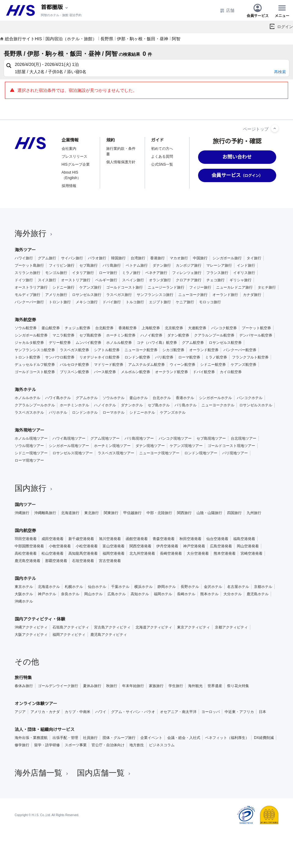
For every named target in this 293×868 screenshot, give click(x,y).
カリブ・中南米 (78, 712)
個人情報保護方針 (121, 162)
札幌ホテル (74, 587)
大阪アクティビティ (31, 635)
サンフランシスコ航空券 (35, 350)
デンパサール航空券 (256, 335)
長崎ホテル (186, 594)
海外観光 (195, 686)
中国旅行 (200, 258)
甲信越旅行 (132, 513)
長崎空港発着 (171, 553)
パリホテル (58, 412)
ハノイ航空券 (151, 335)
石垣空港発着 (83, 561)
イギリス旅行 (244, 273)
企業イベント (151, 738)
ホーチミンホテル (74, 405)
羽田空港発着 (26, 539)
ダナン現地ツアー (150, 446)
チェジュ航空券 (78, 328)
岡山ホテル (93, 594)
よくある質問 (162, 157)
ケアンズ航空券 (244, 365)
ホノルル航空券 (119, 343)
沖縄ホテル (24, 601)
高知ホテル (140, 594)
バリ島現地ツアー (139, 438)
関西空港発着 (140, 546)
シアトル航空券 (107, 350)
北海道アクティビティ (154, 627)
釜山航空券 (51, 328)
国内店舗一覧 (104, 773)
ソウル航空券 (26, 328)
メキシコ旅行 (87, 302)
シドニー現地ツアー (31, 453)
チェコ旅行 (215, 280)
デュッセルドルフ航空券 (35, 365)
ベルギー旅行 (106, 280)
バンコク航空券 (224, 328)
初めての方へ (162, 149)
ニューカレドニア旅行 (234, 287)
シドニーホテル (142, 412)
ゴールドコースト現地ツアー (231, 446)
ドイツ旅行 (24, 280)
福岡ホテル (163, 594)
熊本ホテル (209, 594)
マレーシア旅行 (219, 265)
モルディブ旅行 (27, 295)
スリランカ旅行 (27, 273)
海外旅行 (34, 233)
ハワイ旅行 (24, 258)
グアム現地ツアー (105, 438)
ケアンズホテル (173, 412)
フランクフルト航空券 (250, 357)
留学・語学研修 (47, 745)
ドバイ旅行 (112, 302)
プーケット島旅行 (29, 265)
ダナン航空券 (178, 335)
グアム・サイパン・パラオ (133, 712)
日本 (262, 712)
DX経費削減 (264, 738)
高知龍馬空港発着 (83, 553)
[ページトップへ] (275, 128)
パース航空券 (105, 372)
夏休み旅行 (92, 686)
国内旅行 (34, 488)
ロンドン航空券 (137, 357)
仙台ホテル (97, 587)
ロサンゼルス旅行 (87, 295)
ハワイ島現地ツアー (69, 438)
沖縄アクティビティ (31, 627)
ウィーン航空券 (183, 365)
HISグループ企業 (76, 164)
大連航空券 (197, 328)
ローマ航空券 (189, 357)
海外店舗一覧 (42, 773)
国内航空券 (25, 531)
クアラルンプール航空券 (214, 335)
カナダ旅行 (252, 295)
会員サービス (258, 10)
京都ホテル (263, 587)
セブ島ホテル (159, 405)
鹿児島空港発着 (27, 561)
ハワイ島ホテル (58, 398)
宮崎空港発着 (251, 553)
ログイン (285, 27)
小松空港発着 (87, 546)
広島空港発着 (221, 546)
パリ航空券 (164, 357)
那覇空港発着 (56, 561)
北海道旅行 (70, 513)
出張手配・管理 (65, 738)
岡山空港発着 (248, 546)
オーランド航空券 (204, 350)
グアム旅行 (47, 258)
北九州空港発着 (142, 553)
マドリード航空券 (109, 365)
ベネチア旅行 (156, 273)
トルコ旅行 (135, 302)
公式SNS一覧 (162, 164)
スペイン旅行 (133, 280)
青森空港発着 (164, 539)
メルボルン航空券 (136, 372)
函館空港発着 (137, 539)
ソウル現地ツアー (29, 446)
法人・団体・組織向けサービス (45, 729)
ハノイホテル (105, 405)
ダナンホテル (132, 405)
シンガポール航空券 (31, 335)
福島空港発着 (244, 539)
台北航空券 (104, 328)
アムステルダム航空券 (146, 365)
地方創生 (137, 745)
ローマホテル (114, 412)
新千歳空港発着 (81, 539)
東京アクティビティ (194, 627)
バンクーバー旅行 (29, 302)
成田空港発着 (52, 539)
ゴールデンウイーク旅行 (58, 686)
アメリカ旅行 (56, 295)
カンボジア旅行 (189, 265)
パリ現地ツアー (235, 453)
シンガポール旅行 (227, 258)
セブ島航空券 (90, 335)
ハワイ (101, 712)
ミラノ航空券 (216, 357)
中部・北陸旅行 (159, 513)
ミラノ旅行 (131, 273)
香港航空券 (128, 328)
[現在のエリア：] (55, 7)
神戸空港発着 (194, 546)
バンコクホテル (250, 398)
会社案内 (69, 149)
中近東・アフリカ (239, 712)
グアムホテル (87, 398)
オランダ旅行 (160, 280)
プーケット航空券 (256, 328)
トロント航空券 (27, 357)
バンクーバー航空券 (240, 350)
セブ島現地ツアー (211, 438)
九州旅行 (254, 513)
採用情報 (69, 186)
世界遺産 (215, 686)
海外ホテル (25, 390)
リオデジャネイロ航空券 (99, 357)
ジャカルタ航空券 (29, 343)
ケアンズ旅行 (90, 287)
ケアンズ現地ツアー (186, 446)
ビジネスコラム (162, 745)
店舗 (227, 11)
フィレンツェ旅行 (187, 273)
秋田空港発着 (190, 539)
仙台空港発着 (217, 539)
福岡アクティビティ (69, 635)
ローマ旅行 (108, 273)
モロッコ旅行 (210, 302)
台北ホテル (162, 398)
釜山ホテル (139, 398)
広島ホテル (117, 594)
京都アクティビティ (231, 627)
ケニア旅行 (185, 302)
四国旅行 (234, 513)
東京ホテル (24, 587)
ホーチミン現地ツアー (112, 446)
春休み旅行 (24, 686)
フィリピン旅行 (62, 265)
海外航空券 (25, 320)
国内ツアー (25, 505)
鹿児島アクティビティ (109, 635)
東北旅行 (92, 513)
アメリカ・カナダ (45, 712)
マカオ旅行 (179, 258)
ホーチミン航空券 (121, 335)
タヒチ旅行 (267, 287)
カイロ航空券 (231, 372)
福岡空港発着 (114, 553)
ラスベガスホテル (29, 412)
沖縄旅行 (22, 513)
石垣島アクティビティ (71, 627)
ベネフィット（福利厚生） (227, 738)
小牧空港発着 (60, 546)
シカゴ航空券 (173, 350)
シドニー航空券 (213, 365)
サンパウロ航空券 (60, 357)
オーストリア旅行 (76, 280)
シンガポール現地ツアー (69, 446)
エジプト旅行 (160, 302)
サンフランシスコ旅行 (155, 295)
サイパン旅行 (72, 258)
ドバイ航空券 (204, 372)
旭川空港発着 (110, 539)
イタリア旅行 (83, 273)
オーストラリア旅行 (31, 287)
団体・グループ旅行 (119, 738)
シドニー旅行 (63, 287)
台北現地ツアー (244, 438)
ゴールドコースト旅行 (125, 287)
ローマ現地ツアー (29, 460)
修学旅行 (22, 745)
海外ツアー (25, 250)
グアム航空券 (193, 343)
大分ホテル (233, 594)
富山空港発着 (114, 546)
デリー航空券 (60, 343)
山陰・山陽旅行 (209, 513)
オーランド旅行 (225, 295)
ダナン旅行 (162, 265)
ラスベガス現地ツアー (116, 453)
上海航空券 (151, 328)
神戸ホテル (47, 594)
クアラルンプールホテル (35, 405)
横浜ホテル (143, 587)
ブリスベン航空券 (74, 372)
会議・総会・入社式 (184, 738)
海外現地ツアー (29, 430)
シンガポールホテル (215, 398)
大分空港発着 (198, 553)
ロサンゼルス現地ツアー (73, 453)
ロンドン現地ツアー (201, 453)
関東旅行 (111, 513)
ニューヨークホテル (218, 405)
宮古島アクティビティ (112, 627)
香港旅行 (157, 258)
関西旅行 (184, 513)
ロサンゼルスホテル (256, 405)
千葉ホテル (120, 587)
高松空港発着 (26, 553)
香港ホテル (185, 398)
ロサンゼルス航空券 (225, 343)
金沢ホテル (213, 587)
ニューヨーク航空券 (141, 350)
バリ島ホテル (186, 405)
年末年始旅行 (133, 686)
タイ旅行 (254, 258)
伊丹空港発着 (167, 546)
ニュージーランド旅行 (166, 287)
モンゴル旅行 (56, 273)
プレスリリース (74, 157)
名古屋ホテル (238, 587)
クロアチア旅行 (189, 280)
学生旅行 (176, 686)
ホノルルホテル (27, 398)
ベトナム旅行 (137, 265)
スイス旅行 (47, 280)
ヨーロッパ (211, 712)
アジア (20, 712)
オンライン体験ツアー (36, 704)
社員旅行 (90, 738)
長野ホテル (190, 587)
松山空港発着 (52, 553)
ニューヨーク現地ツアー (159, 453)
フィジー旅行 (200, 287)
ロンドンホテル (85, 412)
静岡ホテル (167, 587)
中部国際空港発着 (29, 546)
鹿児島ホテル (258, 594)
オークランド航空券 (172, 372)
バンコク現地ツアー (175, 438)
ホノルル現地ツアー (31, 438)
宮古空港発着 (110, 561)
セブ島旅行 (89, 265)
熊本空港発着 (225, 553)
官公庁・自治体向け (108, 745)
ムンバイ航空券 (89, 343)
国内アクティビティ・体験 (40, 619)
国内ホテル (25, 578)
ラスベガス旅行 (119, 295)
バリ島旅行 (112, 265)
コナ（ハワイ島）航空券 (157, 343)
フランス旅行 (217, 273)
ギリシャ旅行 (241, 280)
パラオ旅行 (97, 258)
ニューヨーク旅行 (193, 295)
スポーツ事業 (76, 745)
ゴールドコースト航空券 (35, 372)
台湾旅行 (138, 258)
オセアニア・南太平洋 (178, 712)
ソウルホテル (114, 398)
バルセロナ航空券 (74, 365)
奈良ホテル (70, 594)
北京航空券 (174, 328)
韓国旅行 (118, 258)
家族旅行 (156, 686)
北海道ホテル (49, 587)
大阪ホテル (24, 594)
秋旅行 (112, 686)
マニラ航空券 (63, 335)
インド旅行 (246, 265)
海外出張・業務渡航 (31, 738)
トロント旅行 (60, 302)
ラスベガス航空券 (74, 350)
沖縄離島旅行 (45, 513)
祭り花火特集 (238, 686)
